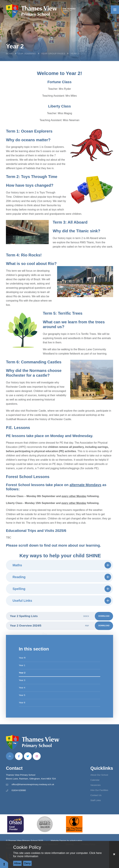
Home (9, 54)
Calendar (95, 780)
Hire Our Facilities (99, 790)
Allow (17, 863)
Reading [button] (62, 577)
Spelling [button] (62, 589)
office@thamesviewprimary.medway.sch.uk (33, 784)
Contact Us (96, 795)
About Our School (99, 775)
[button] (4, 863)
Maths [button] (62, 565)
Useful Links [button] (62, 601)
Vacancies (95, 785)
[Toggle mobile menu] (115, 10)
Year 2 (75, 54)
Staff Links (96, 800)
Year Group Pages (53, 54)
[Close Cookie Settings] (114, 854)
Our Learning (27, 54)
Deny (27, 863)
